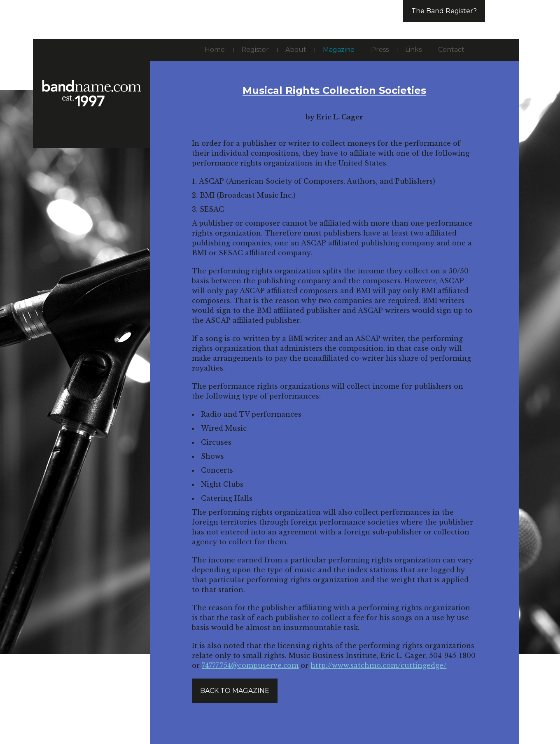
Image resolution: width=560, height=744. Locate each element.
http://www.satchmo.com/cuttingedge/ (378, 665)
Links (413, 50)
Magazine (339, 50)
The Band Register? (444, 11)
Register (255, 50)
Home (215, 50)
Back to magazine (235, 691)
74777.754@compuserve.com (250, 665)
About (296, 50)
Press (380, 50)
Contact (451, 50)
